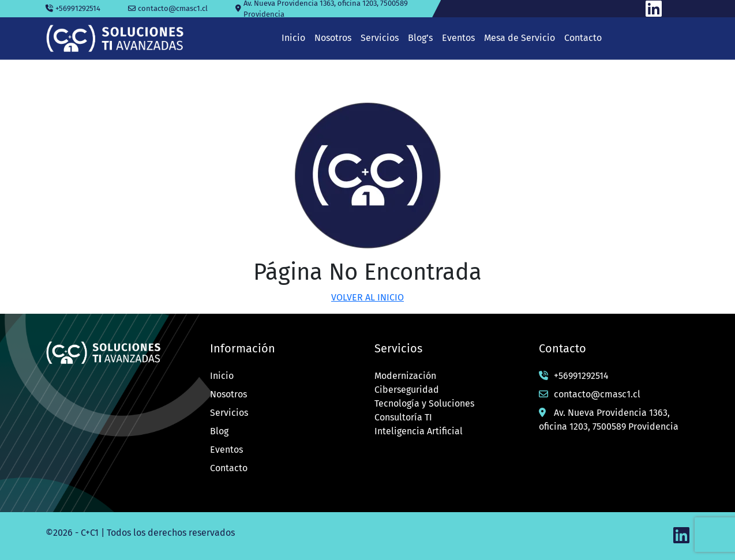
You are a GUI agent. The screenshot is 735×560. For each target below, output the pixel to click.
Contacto (229, 468)
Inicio (222, 376)
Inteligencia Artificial (419, 431)
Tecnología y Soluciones (424, 403)
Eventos (226, 450)
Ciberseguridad (407, 390)
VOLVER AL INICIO (367, 297)
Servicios (229, 413)
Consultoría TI (403, 417)
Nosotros (228, 394)
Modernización (405, 376)
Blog (219, 431)
